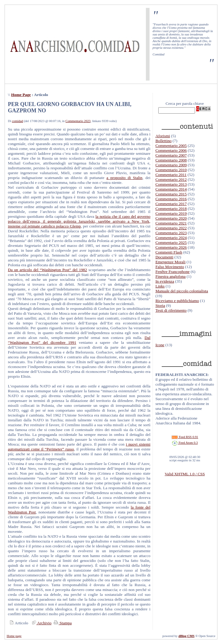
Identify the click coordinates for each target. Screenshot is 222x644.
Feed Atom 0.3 (185, 443)
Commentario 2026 (171, 247)
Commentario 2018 (171, 209)
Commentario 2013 (171, 184)
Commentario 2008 (171, 160)
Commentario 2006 (171, 150)
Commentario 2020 (171, 218)
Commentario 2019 (171, 213)
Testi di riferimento (171, 310)
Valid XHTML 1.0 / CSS (185, 474)
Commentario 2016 (171, 199)
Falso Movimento (170, 267)
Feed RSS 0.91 (185, 437)
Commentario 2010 (171, 170)
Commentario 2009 (171, 165)
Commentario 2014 (171, 189)
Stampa (62, 623)
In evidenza (165, 281)
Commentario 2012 (171, 179)
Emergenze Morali (170, 262)
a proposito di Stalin (124, 178)
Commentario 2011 (171, 175)
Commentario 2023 (78, 121)
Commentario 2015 (171, 194)
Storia (160, 305)
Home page (14, 636)
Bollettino (163, 141)
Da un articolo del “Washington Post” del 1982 (47, 270)
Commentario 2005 (171, 146)
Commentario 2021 (171, 223)
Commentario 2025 (171, 242)
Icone (160, 345)
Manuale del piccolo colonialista (182, 291)
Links (160, 286)
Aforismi (163, 136)
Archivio (41, 623)
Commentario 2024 (171, 238)
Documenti (164, 257)
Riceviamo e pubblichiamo (177, 301)
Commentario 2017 (171, 204)
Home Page (21, 95)
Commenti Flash (169, 252)
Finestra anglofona (170, 276)
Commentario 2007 (171, 155)
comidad (17, 121)
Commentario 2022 (171, 228)
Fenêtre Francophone (172, 272)
